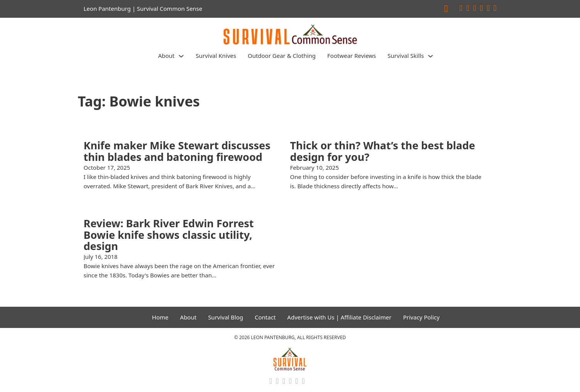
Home (160, 317)
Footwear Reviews (352, 56)
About (167, 56)
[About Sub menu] (181, 56)
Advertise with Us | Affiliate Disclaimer (339, 317)
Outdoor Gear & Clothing (282, 56)
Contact (265, 317)
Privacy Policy (421, 317)
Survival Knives (216, 56)
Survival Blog (226, 317)
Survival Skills (406, 56)
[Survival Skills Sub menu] (430, 56)
